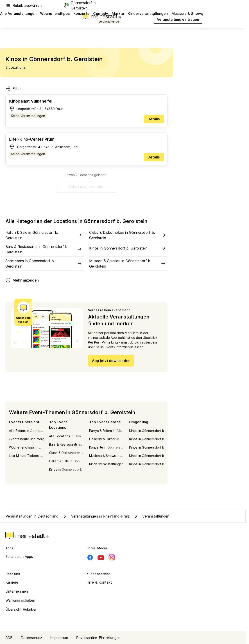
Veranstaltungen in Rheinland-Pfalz (96, 516)
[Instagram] (112, 557)
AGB (9, 638)
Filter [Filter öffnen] (13, 89)
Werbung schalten (20, 600)
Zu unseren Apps (19, 557)
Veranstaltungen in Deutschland (32, 516)
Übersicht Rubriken (21, 609)
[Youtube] (101, 557)
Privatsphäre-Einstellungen (98, 638)
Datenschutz (31, 638)
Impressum (59, 638)
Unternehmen (17, 591)
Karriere (12, 582)
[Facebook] (90, 557)
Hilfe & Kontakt (99, 582)
